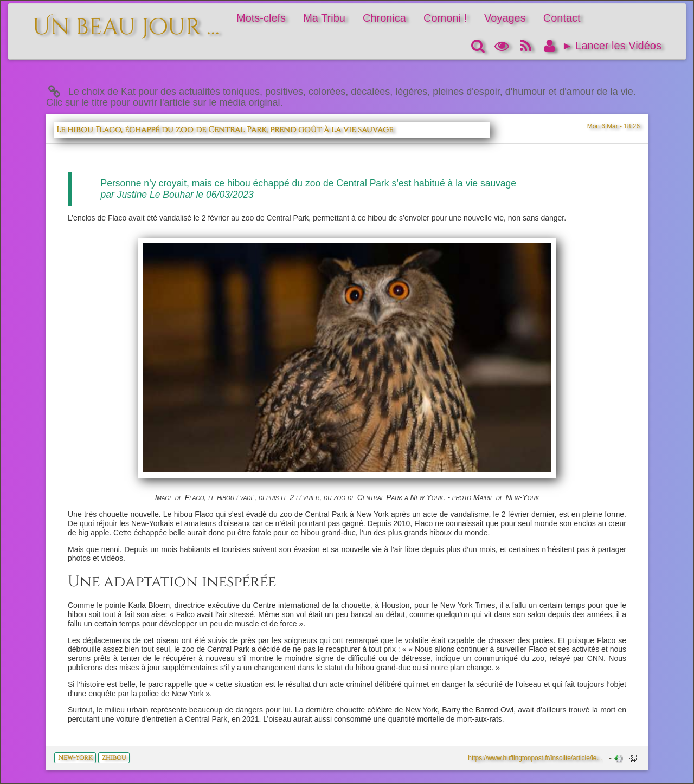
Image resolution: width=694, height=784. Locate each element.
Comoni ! (445, 18)
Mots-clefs (261, 18)
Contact (562, 18)
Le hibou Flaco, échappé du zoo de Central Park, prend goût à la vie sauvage (225, 130)
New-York (75, 757)
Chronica (384, 18)
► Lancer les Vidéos (612, 46)
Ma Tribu (324, 18)
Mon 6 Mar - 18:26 (613, 126)
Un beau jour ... (126, 21)
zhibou (114, 757)
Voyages (505, 18)
